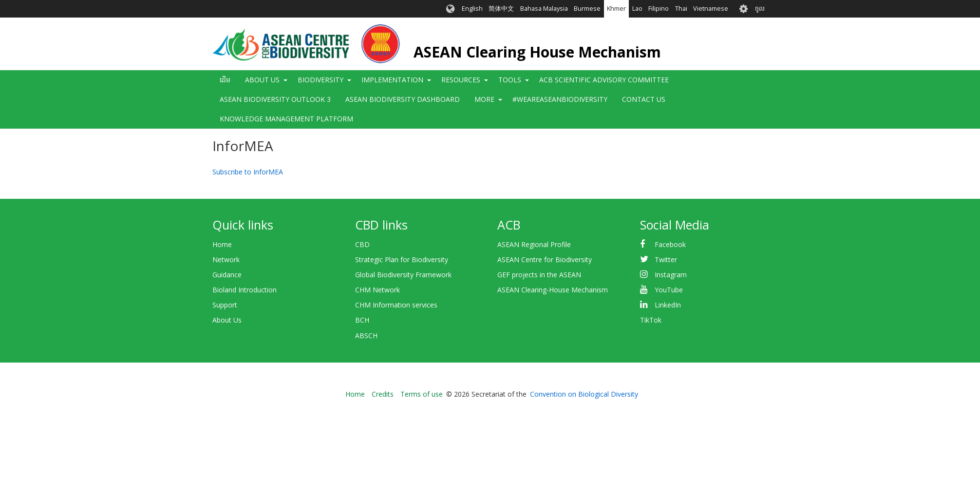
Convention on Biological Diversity (584, 394)
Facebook (670, 244)
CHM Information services (396, 305)
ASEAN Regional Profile (534, 244)
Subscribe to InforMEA (248, 172)
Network (226, 259)
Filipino (659, 9)
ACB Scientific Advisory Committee (604, 80)
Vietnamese (711, 9)
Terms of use (422, 394)
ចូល (760, 9)
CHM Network (377, 290)
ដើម (225, 80)
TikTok (651, 320)
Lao (637, 9)
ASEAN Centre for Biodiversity (545, 259)
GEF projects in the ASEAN (539, 275)
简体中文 (501, 9)
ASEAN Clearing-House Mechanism (553, 290)
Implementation (392, 80)
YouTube (669, 290)
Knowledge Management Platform (286, 119)
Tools (510, 80)
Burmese (587, 9)
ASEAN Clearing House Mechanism (537, 52)
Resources (461, 80)
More (484, 99)
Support (225, 305)
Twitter (666, 259)
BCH (362, 320)
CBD (362, 244)
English (472, 9)
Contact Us (644, 99)
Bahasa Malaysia (544, 9)
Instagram (671, 275)
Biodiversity (320, 80)
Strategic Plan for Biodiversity (402, 259)
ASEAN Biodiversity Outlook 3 (275, 99)
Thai (681, 9)
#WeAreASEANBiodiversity (560, 99)
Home (222, 244)
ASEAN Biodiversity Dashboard (403, 99)
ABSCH (366, 336)
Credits (383, 394)
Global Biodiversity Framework (403, 275)
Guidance (227, 275)
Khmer (616, 9)
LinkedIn (668, 305)
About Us (262, 80)
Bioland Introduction (245, 290)
